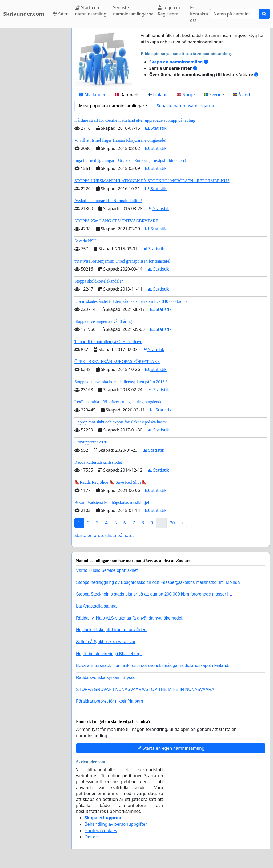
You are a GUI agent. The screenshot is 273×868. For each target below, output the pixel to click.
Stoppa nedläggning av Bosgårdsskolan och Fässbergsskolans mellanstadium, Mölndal (158, 582)
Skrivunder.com (24, 14)
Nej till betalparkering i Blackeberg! (109, 654)
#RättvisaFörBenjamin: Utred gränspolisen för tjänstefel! (123, 261)
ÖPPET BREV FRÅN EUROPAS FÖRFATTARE (117, 362)
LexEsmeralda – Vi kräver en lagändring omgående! (119, 402)
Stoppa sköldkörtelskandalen (99, 281)
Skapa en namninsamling (176, 62)
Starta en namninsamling (91, 11)
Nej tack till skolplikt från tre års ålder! (111, 630)
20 (172, 523)
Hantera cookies (101, 830)
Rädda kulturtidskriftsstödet (98, 462)
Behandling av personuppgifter (116, 824)
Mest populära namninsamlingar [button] (112, 106)
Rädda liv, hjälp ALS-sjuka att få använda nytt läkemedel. (130, 618)
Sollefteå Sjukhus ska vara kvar (106, 642)
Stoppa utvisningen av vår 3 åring (103, 321)
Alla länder (92, 95)
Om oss (92, 837)
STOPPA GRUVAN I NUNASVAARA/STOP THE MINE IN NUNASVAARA (145, 689)
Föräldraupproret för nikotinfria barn (110, 701)
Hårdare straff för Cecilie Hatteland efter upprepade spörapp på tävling (135, 120)
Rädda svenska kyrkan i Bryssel (106, 677)
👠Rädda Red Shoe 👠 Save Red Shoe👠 (111, 482)
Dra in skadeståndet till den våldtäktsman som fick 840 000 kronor (131, 301)
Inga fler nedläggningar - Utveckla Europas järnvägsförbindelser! (130, 160)
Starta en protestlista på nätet (104, 535)
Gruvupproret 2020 (91, 442)
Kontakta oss (199, 14)
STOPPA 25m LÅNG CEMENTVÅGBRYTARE (116, 221)
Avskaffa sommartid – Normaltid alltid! (108, 201)
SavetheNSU (85, 241)
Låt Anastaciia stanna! (97, 606)
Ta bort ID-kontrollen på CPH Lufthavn (108, 342)
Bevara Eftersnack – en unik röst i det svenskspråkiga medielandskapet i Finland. (153, 665)
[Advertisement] (34, 108)
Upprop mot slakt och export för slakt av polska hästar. (121, 422)
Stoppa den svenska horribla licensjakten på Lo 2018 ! (121, 382)
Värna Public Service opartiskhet (107, 570)
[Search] (234, 14)
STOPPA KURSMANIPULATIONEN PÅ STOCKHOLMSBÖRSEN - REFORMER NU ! (152, 181)
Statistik (156, 128)
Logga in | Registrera (171, 11)
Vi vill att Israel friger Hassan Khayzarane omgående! (120, 140)
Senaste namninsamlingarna (133, 11)
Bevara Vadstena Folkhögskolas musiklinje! (112, 502)
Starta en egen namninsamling (171, 748)
